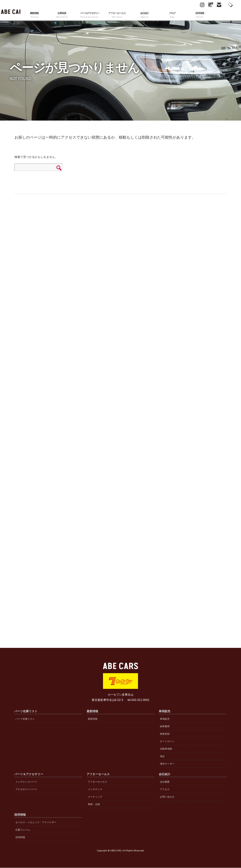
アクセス (165, 789)
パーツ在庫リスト (25, 719)
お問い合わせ (167, 797)
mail (201, 5)
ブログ (172, 15)
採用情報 (20, 837)
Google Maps (193, 5)
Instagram (184, 5)
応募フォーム (23, 830)
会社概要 (165, 782)
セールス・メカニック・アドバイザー (36, 822)
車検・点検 (94, 804)
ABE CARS (10, 10)
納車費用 (165, 726)
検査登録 (165, 734)
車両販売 (165, 719)
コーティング (95, 797)
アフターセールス (97, 782)
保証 (162, 756)
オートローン (167, 741)
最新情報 (34, 15)
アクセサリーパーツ (26, 789)
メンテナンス (95, 789)
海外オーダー (167, 764)
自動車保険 (166, 749)
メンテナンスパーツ (26, 782)
